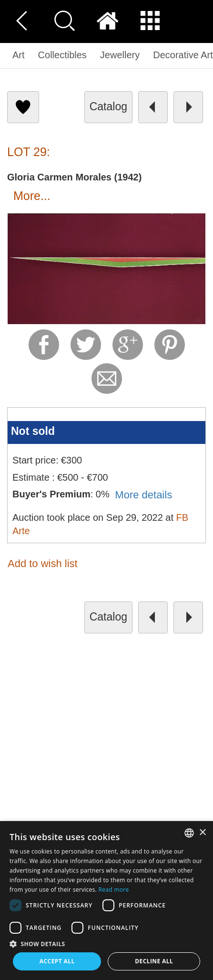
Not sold (33, 431)
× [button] (202, 833)
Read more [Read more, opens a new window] (114, 890)
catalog (108, 106)
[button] (106, 943)
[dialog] (106, 901)
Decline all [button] (154, 961)
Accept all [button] (57, 961)
